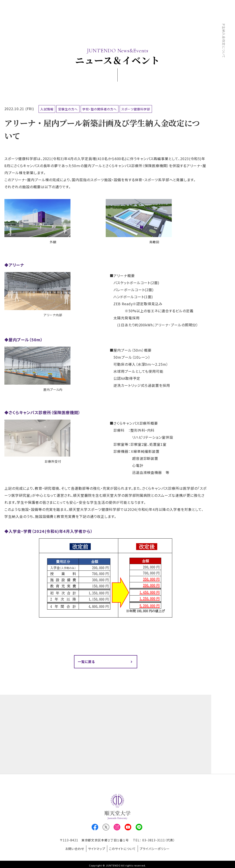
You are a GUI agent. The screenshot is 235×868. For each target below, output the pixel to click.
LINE (139, 828)
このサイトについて (124, 848)
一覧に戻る (87, 662)
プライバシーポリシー (159, 848)
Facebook (95, 828)
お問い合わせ (71, 848)
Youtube (128, 828)
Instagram (117, 828)
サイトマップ (95, 848)
